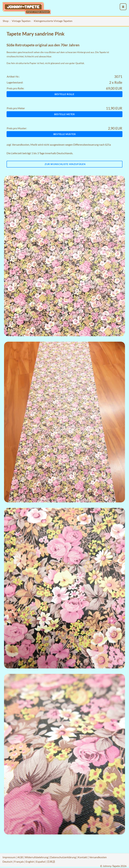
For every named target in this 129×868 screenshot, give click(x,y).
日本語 (51, 862)
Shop (6, 21)
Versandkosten (21, 145)
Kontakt (83, 857)
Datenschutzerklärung (63, 857)
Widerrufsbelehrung (36, 857)
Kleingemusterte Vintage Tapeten (53, 21)
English (30, 862)
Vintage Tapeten (21, 21)
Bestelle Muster (65, 134)
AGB (20, 857)
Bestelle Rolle (64, 94)
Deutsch (7, 862)
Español (41, 862)
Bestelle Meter (64, 114)
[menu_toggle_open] (123, 7)
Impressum (9, 857)
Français (19, 862)
